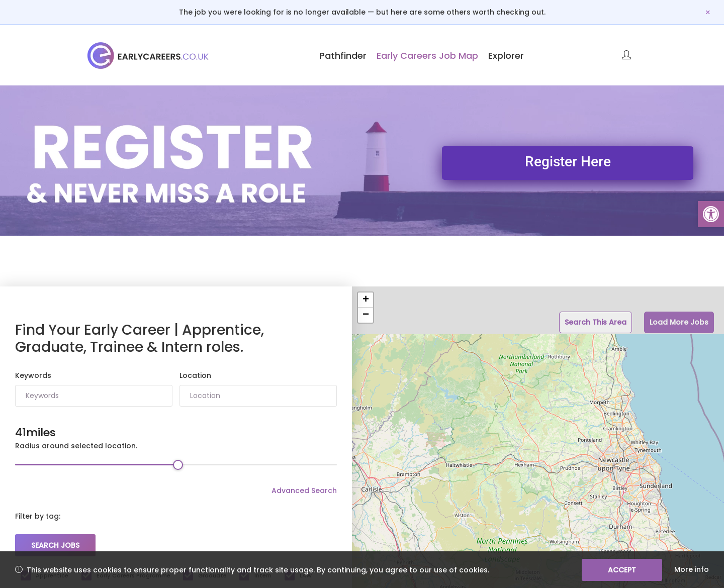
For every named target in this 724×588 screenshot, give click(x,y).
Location (195, 375)
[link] (711, 214)
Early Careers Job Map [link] (427, 56)
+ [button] (366, 300)
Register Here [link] (568, 162)
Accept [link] (622, 570)
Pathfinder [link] (343, 56)
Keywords (33, 375)
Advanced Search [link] (304, 491)
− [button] (366, 315)
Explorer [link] (506, 56)
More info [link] (692, 569)
